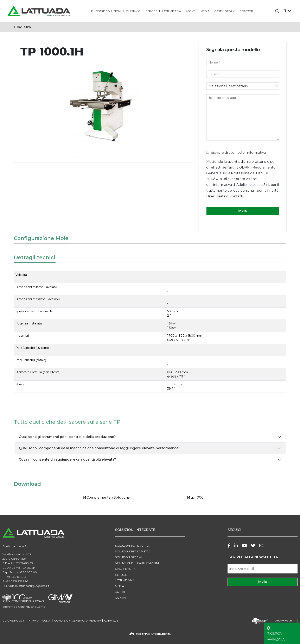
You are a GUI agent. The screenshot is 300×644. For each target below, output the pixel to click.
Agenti (191, 11)
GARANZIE (111, 621)
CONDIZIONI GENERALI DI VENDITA (78, 621)
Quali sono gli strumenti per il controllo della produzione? (67, 437)
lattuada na (171, 11)
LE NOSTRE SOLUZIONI (105, 11)
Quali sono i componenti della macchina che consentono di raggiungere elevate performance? (100, 448)
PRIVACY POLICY (39, 621)
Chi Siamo (133, 11)
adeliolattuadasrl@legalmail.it (29, 586)
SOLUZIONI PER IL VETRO (132, 546)
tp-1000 (195, 497)
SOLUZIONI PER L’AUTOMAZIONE (137, 563)
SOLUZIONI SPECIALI (129, 557)
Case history (224, 11)
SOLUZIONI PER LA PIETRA (133, 551)
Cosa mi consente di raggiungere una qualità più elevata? (67, 459)
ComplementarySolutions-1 (107, 497)
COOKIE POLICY (14, 621)
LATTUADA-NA (125, 580)
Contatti (246, 11)
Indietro (22, 27)
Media (205, 11)
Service (151, 11)
